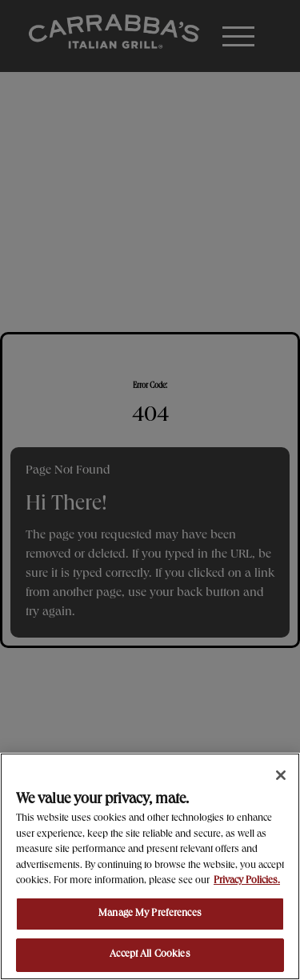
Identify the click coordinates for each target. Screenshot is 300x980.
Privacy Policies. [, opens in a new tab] (247, 881)
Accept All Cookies (150, 955)
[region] (150, 866)
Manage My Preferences (150, 914)
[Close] (281, 775)
